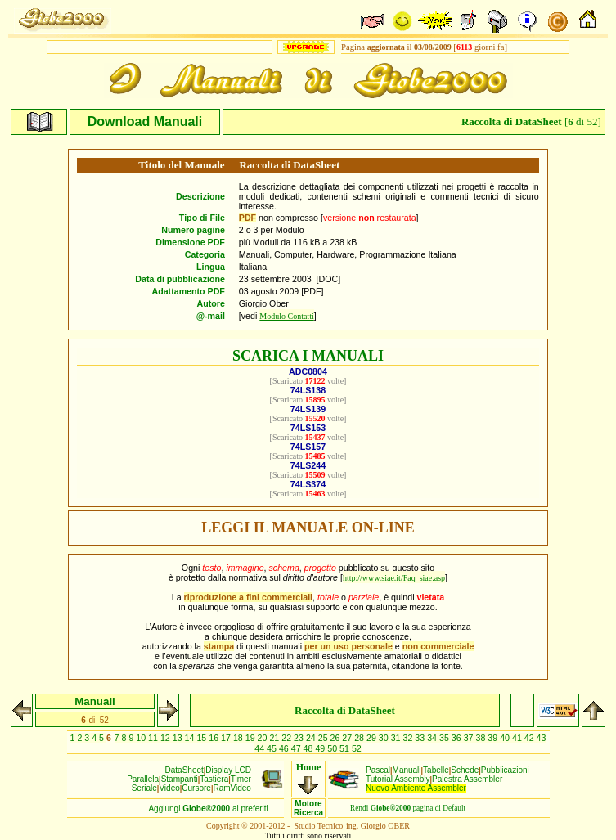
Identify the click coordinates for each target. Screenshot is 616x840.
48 (310, 748)
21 (275, 738)
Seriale (144, 788)
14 (191, 738)
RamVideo (232, 788)
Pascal (378, 770)
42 (531, 738)
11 (154, 738)
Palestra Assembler (467, 779)
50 (333, 748)
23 (300, 738)
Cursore (196, 788)
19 (252, 738)
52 (357, 748)
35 (445, 738)
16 (215, 738)
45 (273, 748)
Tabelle (436, 770)
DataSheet (184, 770)
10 (142, 738)
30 (385, 738)
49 (321, 748)
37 (470, 738)
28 (360, 738)
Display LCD (228, 770)
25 (324, 738)
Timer (241, 779)
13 (179, 738)
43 (542, 738)
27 (348, 738)
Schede (465, 770)
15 (202, 738)
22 (288, 738)
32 (409, 738)
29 (373, 738)
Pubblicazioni (505, 770)
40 (506, 738)
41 (518, 738)
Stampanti (180, 779)
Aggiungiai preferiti (208, 809)
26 (337, 738)
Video (169, 788)
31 (397, 738)
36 (458, 738)
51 (346, 748)
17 (227, 738)
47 (297, 748)
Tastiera (214, 779)
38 (481, 738)
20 (264, 738)
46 (285, 748)
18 (239, 738)
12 (166, 738)
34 (433, 738)
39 (494, 738)
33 (421, 738)
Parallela (143, 779)
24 (312, 738)
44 (261, 748)
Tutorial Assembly (398, 779)
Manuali (407, 770)
